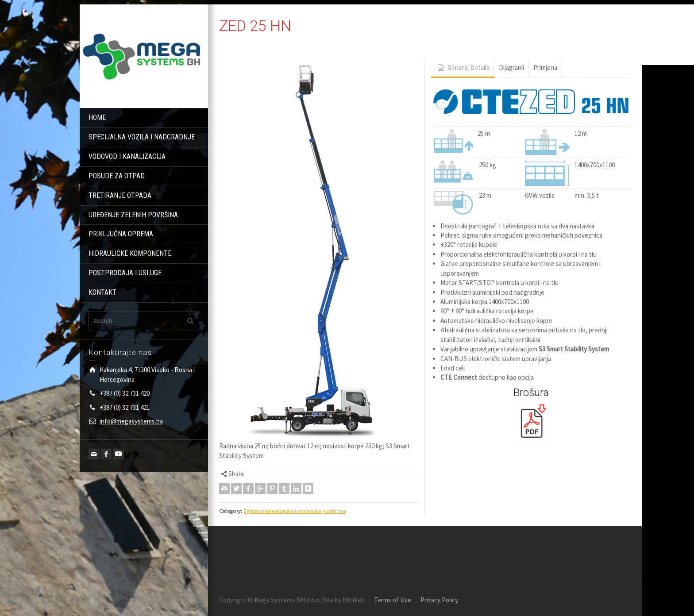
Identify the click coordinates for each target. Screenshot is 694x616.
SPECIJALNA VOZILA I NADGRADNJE (142, 137)
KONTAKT (102, 292)
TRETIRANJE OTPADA (120, 195)
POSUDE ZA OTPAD (117, 176)
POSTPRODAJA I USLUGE (125, 273)
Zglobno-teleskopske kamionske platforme (295, 511)
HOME (97, 117)
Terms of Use (393, 600)
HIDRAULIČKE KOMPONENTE (130, 253)
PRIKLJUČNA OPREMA (121, 234)
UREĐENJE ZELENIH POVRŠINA (133, 215)
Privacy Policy (439, 600)
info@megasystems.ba (131, 421)
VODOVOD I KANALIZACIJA (127, 156)
